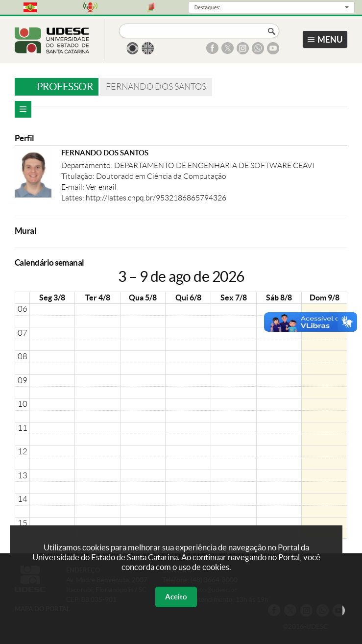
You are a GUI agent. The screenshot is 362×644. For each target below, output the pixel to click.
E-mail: (73, 187)
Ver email (101, 187)
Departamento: (88, 165)
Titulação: (79, 176)
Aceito (176, 597)
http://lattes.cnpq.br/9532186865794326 (156, 198)
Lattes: (73, 198)
